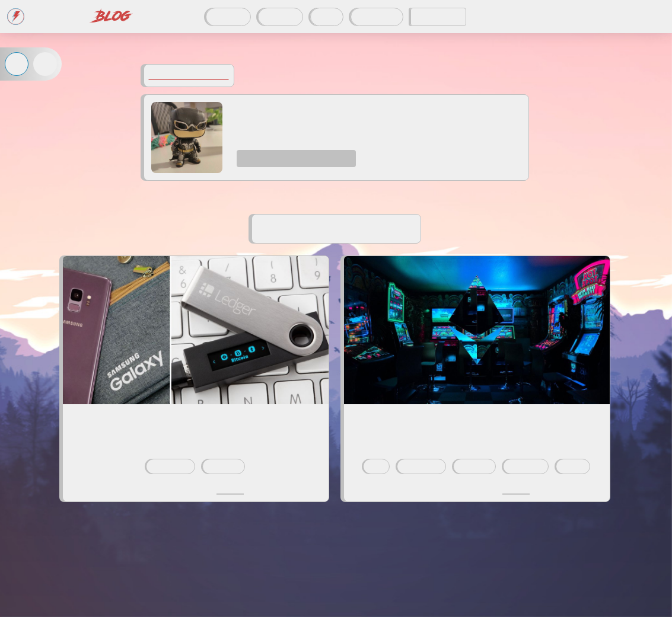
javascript (526, 466)
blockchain (171, 466)
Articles (228, 17)
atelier (573, 466)
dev (376, 466)
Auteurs (281, 17)
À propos (377, 17)
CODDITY (438, 17)
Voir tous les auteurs (189, 76)
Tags (327, 17)
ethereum (224, 466)
